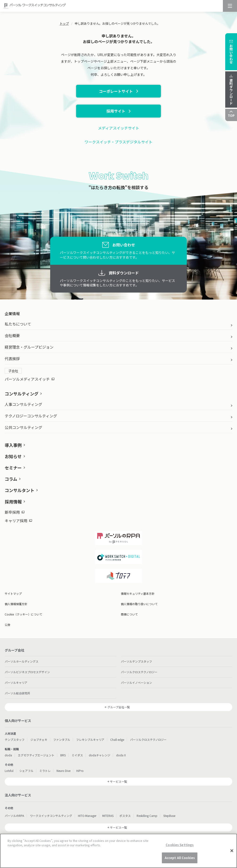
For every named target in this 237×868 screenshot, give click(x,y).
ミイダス (77, 755)
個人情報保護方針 (16, 604)
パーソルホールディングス (22, 661)
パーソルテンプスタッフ (136, 661)
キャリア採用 (18, 521)
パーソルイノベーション (136, 683)
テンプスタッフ (15, 740)
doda (8, 755)
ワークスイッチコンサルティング (51, 816)
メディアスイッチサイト (119, 128)
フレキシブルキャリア (90, 740)
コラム (11, 479)
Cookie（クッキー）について (23, 614)
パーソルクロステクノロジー (139, 672)
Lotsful (9, 771)
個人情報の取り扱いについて (139, 604)
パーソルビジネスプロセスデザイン (27, 672)
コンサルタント (20, 490)
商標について (129, 614)
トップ (64, 23)
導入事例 (13, 445)
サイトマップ (13, 593)
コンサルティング (22, 394)
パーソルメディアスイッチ (30, 379)
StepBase (169, 816)
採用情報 (13, 501)
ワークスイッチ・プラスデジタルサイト (118, 142)
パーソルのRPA (14, 816)
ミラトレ (45, 771)
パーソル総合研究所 (17, 693)
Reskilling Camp (147, 816)
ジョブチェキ (39, 740)
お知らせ (13, 456)
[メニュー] (230, 6)
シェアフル (26, 771)
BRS (63, 755)
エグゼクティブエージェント (36, 755)
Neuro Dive (63, 771)
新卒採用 (15, 512)
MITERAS (108, 816)
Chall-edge (117, 740)
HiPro (80, 771)
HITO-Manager (87, 816)
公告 (8, 625)
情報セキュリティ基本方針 (138, 593)
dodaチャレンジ (100, 755)
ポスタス (125, 816)
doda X (121, 755)
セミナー (13, 468)
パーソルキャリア (16, 683)
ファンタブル (62, 740)
